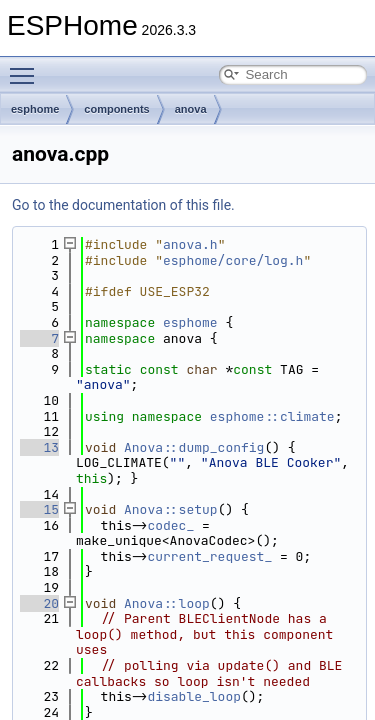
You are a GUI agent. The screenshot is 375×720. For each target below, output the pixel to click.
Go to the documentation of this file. (123, 205)
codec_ (170, 525)
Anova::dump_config (194, 447)
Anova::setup (171, 509)
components (116, 109)
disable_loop (194, 696)
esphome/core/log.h (233, 260)
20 (39, 603)
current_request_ (209, 556)
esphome (35, 109)
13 (39, 447)
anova (191, 109)
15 (39, 509)
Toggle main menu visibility (27, 67)
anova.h (190, 244)
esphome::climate (272, 416)
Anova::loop (167, 603)
